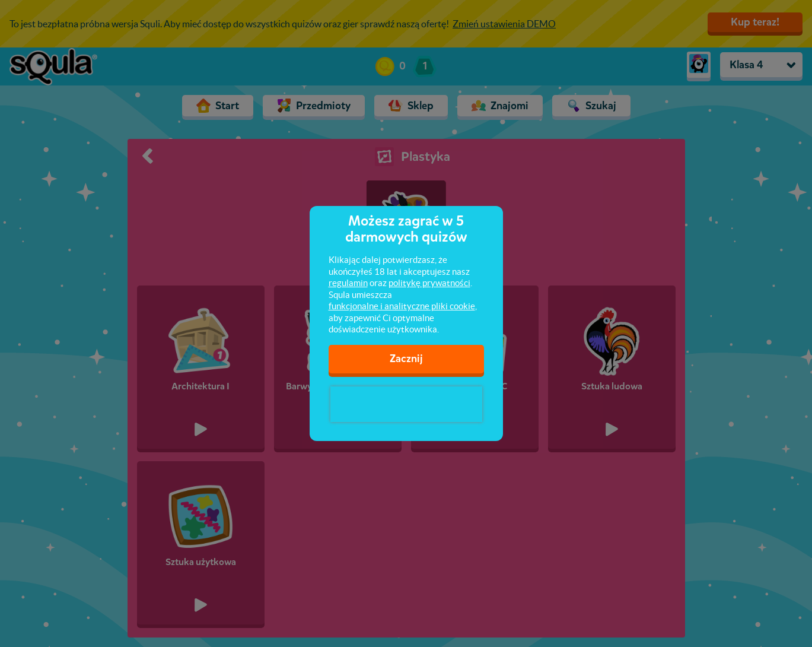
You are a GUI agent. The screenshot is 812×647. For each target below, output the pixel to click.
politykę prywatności (429, 283)
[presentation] (406, 404)
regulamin (348, 283)
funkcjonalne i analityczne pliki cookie (402, 306)
